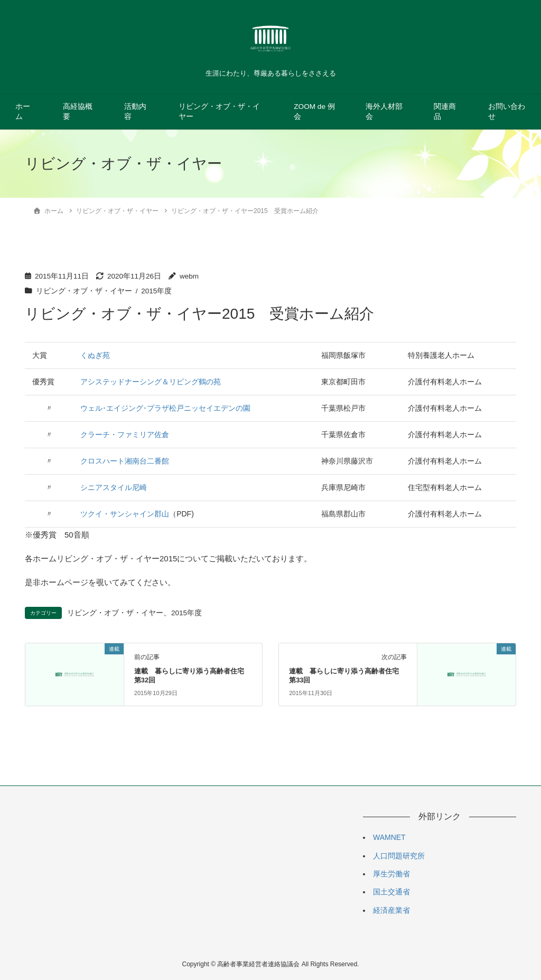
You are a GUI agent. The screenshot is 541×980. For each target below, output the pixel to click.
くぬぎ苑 (95, 355)
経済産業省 (391, 910)
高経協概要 (78, 112)
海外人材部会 (384, 112)
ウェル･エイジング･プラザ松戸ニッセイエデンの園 (165, 408)
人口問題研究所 (399, 856)
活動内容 (135, 112)
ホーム (23, 112)
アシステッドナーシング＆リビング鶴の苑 (151, 382)
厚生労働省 (391, 874)
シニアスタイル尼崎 (114, 487)
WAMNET (389, 837)
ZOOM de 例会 (314, 112)
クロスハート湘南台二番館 (125, 461)
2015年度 (156, 291)
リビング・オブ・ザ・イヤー (219, 112)
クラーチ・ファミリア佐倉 (125, 434)
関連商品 (445, 112)
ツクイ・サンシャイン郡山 (125, 514)
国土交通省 (391, 892)
